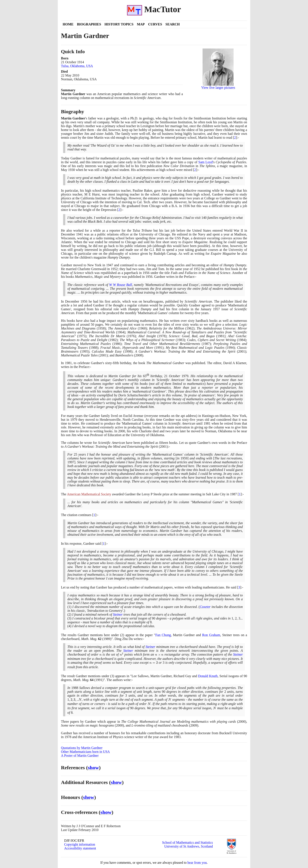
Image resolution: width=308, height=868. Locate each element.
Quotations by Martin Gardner (82, 748)
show (93, 768)
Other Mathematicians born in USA (85, 752)
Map (141, 24)
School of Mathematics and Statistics (187, 842)
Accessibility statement (80, 848)
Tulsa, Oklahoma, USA (77, 66)
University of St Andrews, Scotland (189, 846)
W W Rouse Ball (121, 285)
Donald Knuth (208, 676)
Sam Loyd (205, 162)
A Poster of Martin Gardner (80, 755)
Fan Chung (163, 635)
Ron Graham (211, 635)
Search (173, 24)
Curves (155, 24)
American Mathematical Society (89, 494)
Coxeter (205, 607)
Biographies (89, 24)
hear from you (197, 863)
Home (68, 24)
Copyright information (80, 844)
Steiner (118, 614)
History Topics (119, 24)
